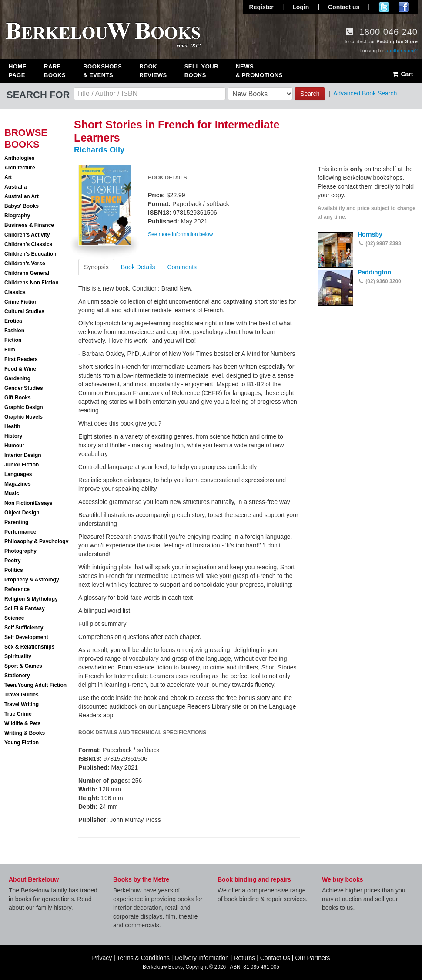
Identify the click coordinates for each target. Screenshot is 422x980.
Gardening (17, 378)
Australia (15, 187)
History (13, 436)
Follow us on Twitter (384, 7)
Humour (14, 446)
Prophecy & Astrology (32, 580)
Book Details (138, 267)
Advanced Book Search (365, 93)
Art (8, 177)
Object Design (22, 513)
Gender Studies (24, 388)
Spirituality (18, 656)
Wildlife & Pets (22, 723)
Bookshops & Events (102, 71)
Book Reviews (153, 71)
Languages (18, 474)
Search (310, 94)
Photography (20, 551)
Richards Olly (99, 150)
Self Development (26, 637)
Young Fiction (22, 743)
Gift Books (18, 398)
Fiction (13, 340)
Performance (20, 532)
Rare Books (55, 71)
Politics (14, 570)
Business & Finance (29, 225)
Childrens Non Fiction (32, 283)
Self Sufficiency (24, 628)
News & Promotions (259, 71)
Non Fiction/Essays (28, 503)
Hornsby (370, 234)
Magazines (18, 484)
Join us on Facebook (404, 7)
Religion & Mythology (31, 599)
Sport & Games (23, 666)
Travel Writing (22, 704)
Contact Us (275, 958)
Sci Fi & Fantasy (25, 608)
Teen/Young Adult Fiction (35, 685)
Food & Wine (20, 369)
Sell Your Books (201, 71)
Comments (182, 267)
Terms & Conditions (143, 958)
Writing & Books (25, 733)
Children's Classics (28, 244)
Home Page (18, 71)
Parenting (16, 522)
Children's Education (30, 254)
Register (261, 7)
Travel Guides (22, 695)
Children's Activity (27, 235)
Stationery (17, 676)
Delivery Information (202, 958)
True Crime (18, 714)
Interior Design (23, 455)
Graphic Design (24, 407)
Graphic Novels (23, 417)
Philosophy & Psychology (36, 541)
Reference (17, 589)
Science (14, 618)
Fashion (14, 331)
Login (301, 7)
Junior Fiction (22, 465)
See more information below (180, 234)
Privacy (102, 958)
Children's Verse (25, 264)
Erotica (13, 321)
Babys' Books (22, 206)
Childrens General (27, 273)
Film (10, 350)
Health (12, 426)
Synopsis (96, 267)
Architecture (20, 168)
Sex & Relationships (29, 647)
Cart (402, 74)
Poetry (12, 561)
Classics (15, 292)
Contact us (344, 7)
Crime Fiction (21, 302)
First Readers (21, 359)
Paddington (374, 272)
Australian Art (22, 196)
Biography (17, 216)
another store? (402, 51)
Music (12, 493)
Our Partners (312, 958)
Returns (244, 958)
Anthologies (19, 158)
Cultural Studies (24, 311)
